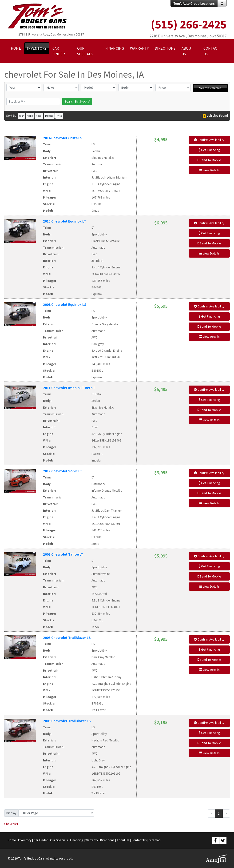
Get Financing (209, 150)
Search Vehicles (210, 88)
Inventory (25, 840)
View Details (209, 170)
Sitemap (155, 840)
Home (12, 840)
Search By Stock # (77, 101)
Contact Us (139, 840)
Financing (77, 840)
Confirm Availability (209, 140)
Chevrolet (11, 824)
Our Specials (59, 840)
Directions (107, 840)
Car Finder (41, 840)
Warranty (92, 840)
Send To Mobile (209, 160)
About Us (123, 840)
